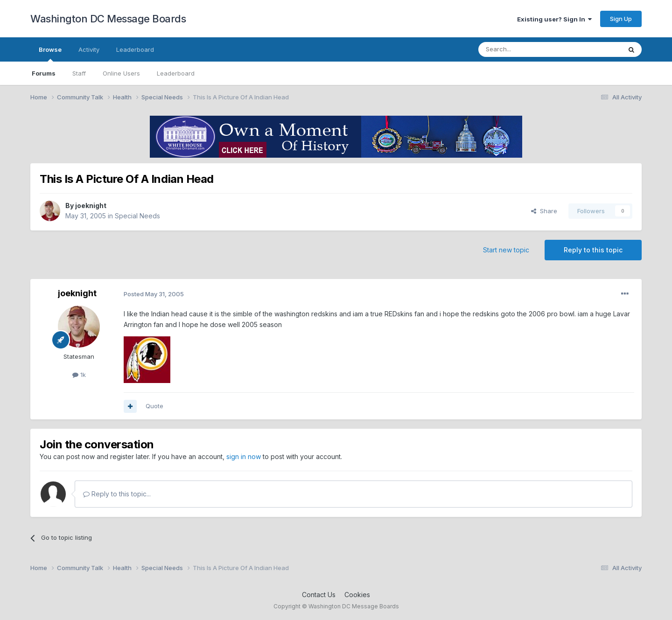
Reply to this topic (593, 250)
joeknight (91, 206)
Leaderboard (176, 73)
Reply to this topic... (117, 494)
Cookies (357, 595)
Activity (89, 49)
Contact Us (319, 595)
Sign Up (621, 19)
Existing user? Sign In (554, 19)
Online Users (121, 73)
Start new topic (506, 250)
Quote (154, 406)
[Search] (526, 49)
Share (544, 211)
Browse (50, 54)
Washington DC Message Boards (108, 19)
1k (79, 375)
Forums (44, 73)
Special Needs (137, 216)
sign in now (244, 456)
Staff (79, 73)
